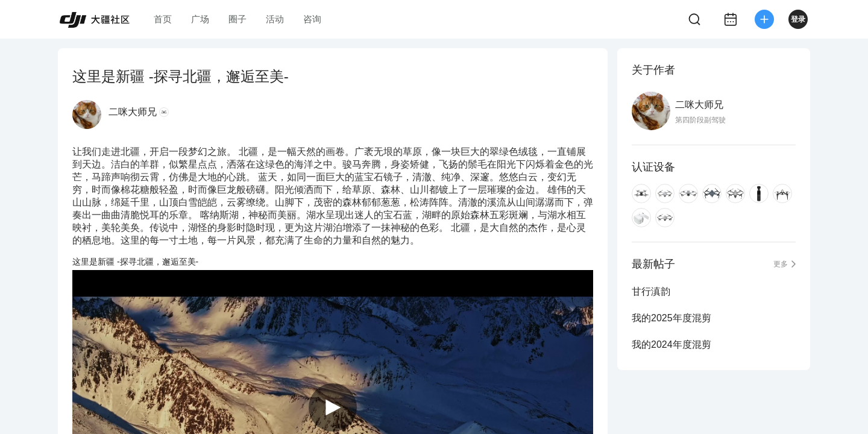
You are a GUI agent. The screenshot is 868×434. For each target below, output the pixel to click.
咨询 (312, 19)
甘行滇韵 (651, 291)
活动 (275, 19)
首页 (163, 19)
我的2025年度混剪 (671, 318)
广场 (200, 19)
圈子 (237, 19)
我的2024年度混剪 (671, 344)
